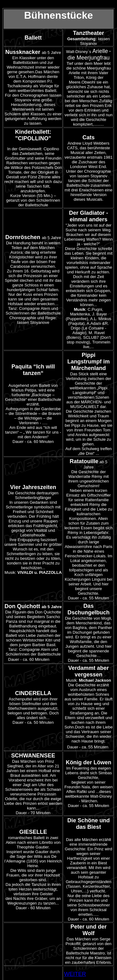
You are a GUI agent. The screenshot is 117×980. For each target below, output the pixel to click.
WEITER (75, 974)
